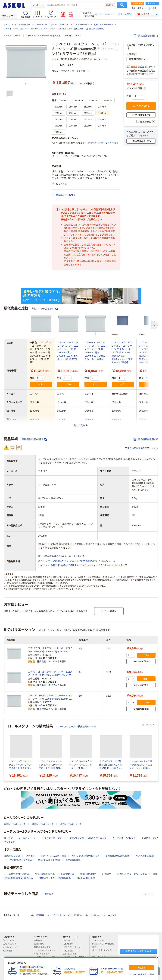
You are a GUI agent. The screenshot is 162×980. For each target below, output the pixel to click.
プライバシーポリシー (74, 947)
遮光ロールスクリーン (103, 25)
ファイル (30, 856)
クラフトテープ (59, 915)
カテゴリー (8, 16)
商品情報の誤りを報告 (34, 439)
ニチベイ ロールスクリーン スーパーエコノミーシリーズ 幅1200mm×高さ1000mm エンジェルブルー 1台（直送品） (51, 650)
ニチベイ (17, 36)
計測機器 (107, 874)
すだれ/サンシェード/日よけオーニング (87, 838)
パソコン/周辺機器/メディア (86, 856)
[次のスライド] (158, 751)
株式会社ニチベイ (146, 67)
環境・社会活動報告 (44, 947)
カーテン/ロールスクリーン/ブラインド (52, 25)
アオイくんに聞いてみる (139, 951)
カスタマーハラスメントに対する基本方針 (45, 952)
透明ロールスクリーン (71, 824)
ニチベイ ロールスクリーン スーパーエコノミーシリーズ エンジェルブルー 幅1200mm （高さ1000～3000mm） (54, 29)
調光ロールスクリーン (15, 824)
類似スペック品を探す (45, 309)
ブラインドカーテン (52, 838)
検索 (122, 5)
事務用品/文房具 (12, 856)
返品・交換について (12, 951)
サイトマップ (69, 941)
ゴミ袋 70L (78, 915)
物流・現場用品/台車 (45, 874)
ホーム (7, 25)
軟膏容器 (40, 915)
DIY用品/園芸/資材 (86, 878)
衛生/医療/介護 (73, 860)
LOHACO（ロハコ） (101, 941)
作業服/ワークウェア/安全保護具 (55, 878)
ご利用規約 (69, 944)
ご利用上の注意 (71, 954)
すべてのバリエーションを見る (103, 143)
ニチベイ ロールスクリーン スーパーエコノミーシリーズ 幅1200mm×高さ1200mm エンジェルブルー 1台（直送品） (51, 697)
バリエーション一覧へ (50, 630)
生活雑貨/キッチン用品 (21, 860)
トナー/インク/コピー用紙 (53, 856)
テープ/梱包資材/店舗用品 (17, 874)
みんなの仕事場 (100, 957)
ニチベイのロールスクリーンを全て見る (43, 36)
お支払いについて (12, 947)
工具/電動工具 (67, 874)
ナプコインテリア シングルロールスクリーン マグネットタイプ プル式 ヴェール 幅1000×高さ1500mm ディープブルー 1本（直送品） (122, 352)
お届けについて (11, 944)
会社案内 (39, 941)
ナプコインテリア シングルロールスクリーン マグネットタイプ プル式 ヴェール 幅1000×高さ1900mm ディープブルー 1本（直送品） (150, 352)
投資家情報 (40, 944)
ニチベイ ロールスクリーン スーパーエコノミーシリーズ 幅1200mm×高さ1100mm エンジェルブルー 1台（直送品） (51, 674)
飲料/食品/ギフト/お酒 (49, 860)
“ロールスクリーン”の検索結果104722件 (77, 727)
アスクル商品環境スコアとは (141, 448)
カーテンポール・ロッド (124, 838)
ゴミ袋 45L (95, 915)
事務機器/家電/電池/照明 (118, 856)
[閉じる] (158, 958)
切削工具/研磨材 (88, 874)
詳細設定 (110, 5)
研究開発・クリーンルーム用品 (132, 874)
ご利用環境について (73, 951)
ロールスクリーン (81, 25)
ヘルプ (153, 8)
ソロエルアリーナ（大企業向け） (103, 945)
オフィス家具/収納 (22, 25)
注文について (10, 941)
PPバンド (112, 915)
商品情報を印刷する (146, 36)
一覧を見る (48, 894)
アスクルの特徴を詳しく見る (142, 975)
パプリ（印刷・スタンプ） (102, 952)
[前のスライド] (4, 751)
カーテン (8, 838)
